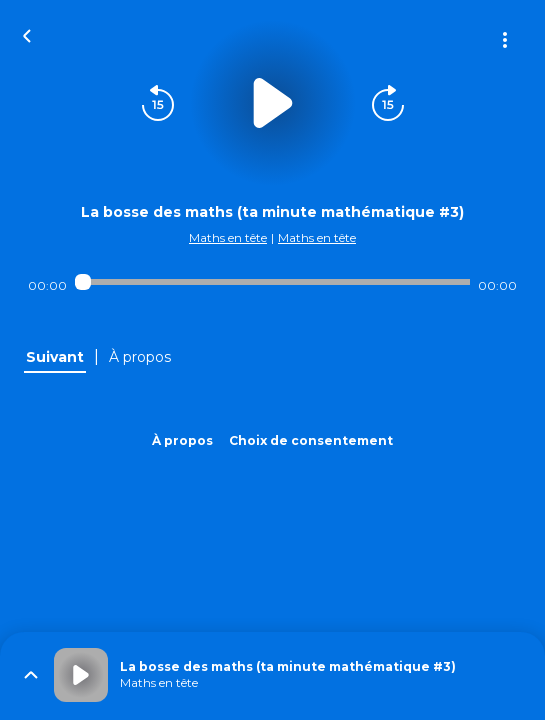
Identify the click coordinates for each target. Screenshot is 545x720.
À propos (182, 440)
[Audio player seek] (272, 282)
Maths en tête (228, 237)
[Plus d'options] (505, 40)
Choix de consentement (311, 440)
